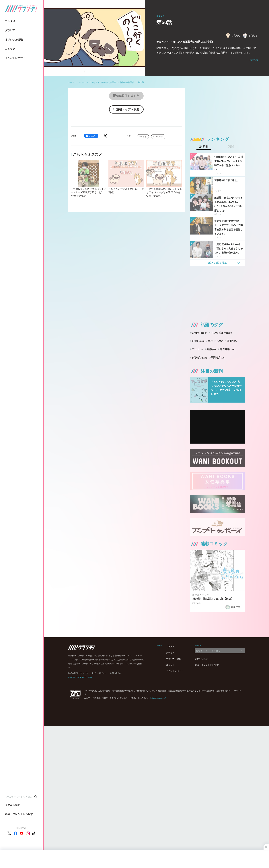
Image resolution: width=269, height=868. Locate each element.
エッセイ (216, 341)
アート (198, 349)
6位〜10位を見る (217, 263)
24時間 (204, 147)
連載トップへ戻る (128, 109)
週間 (231, 147)
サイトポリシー (99, 673)
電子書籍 (227, 349)
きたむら (250, 35)
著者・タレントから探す (19, 814)
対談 (211, 349)
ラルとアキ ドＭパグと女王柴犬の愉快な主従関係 (112, 82)
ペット (144, 136)
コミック (10, 49)
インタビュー (221, 333)
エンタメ (10, 21)
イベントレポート (15, 58)
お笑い (198, 341)
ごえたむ (233, 35)
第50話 (141, 82)
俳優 (232, 341)
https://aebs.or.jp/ (158, 698)
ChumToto (199, 333)
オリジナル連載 (14, 40)
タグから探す (13, 805)
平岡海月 (218, 358)
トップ (71, 82)
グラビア (10, 30)
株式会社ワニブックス (78, 673)
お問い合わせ (116, 673)
